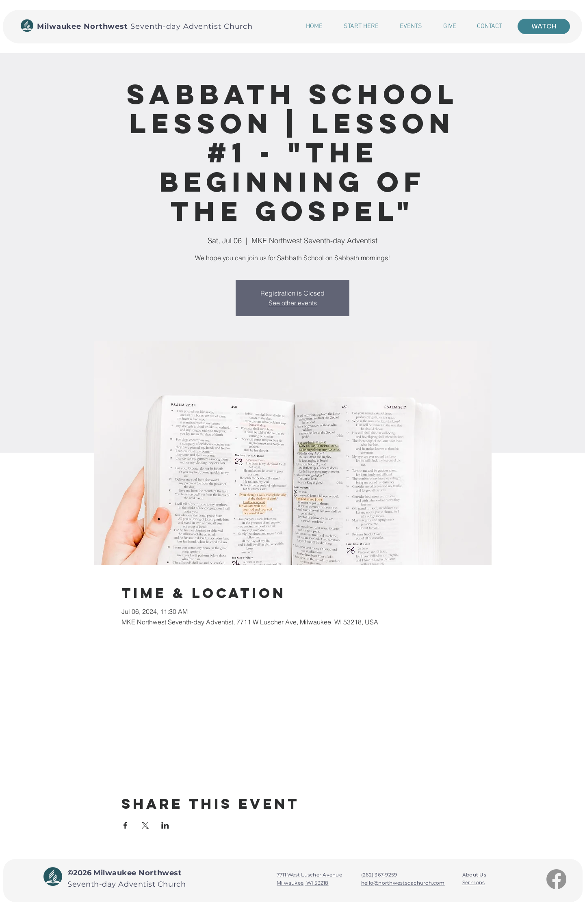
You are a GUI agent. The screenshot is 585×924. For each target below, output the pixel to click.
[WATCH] (544, 26)
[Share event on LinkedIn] (165, 825)
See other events (293, 303)
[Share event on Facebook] (125, 825)
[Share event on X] (145, 825)
